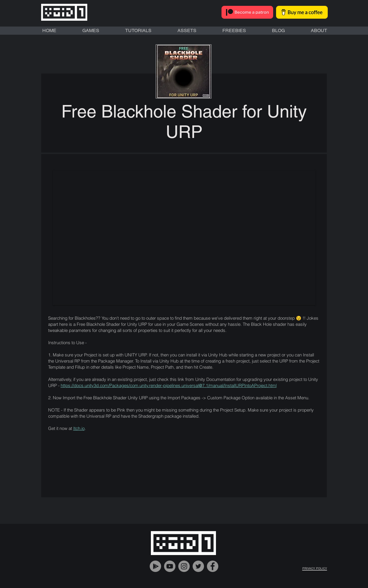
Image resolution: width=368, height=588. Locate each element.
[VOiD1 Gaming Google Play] (155, 566)
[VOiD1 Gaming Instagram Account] (184, 566)
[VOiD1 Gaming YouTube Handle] (170, 566)
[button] (184, 238)
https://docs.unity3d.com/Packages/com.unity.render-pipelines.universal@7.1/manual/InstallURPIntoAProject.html (169, 385)
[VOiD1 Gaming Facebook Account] (213, 566)
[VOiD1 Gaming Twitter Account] (198, 566)
